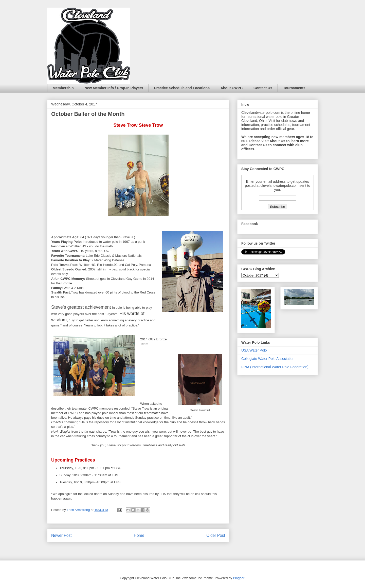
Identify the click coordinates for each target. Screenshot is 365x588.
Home (139, 535)
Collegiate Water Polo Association (268, 359)
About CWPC (232, 88)
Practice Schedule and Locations (182, 88)
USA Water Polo (254, 350)
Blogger (239, 578)
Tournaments (294, 88)
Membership (63, 88)
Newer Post (61, 535)
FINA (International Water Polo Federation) (275, 367)
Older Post (216, 535)
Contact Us (263, 88)
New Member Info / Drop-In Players (114, 88)
